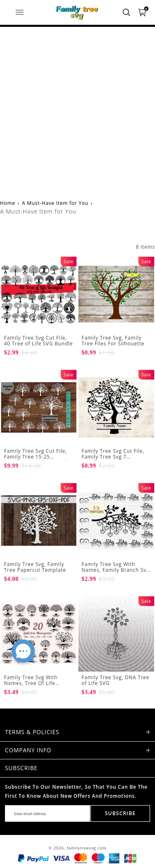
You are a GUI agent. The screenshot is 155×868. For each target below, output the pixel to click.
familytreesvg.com (87, 848)
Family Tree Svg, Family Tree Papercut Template (35, 567)
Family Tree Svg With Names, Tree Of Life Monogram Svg (31, 683)
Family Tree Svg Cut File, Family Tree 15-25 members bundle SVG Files (39, 457)
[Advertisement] (77, 108)
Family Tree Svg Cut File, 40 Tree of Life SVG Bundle (38, 341)
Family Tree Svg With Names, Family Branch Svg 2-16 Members (115, 570)
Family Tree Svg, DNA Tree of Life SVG (115, 680)
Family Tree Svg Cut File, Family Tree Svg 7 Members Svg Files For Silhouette (113, 460)
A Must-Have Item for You (55, 203)
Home (8, 203)
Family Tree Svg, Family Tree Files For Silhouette (113, 341)
